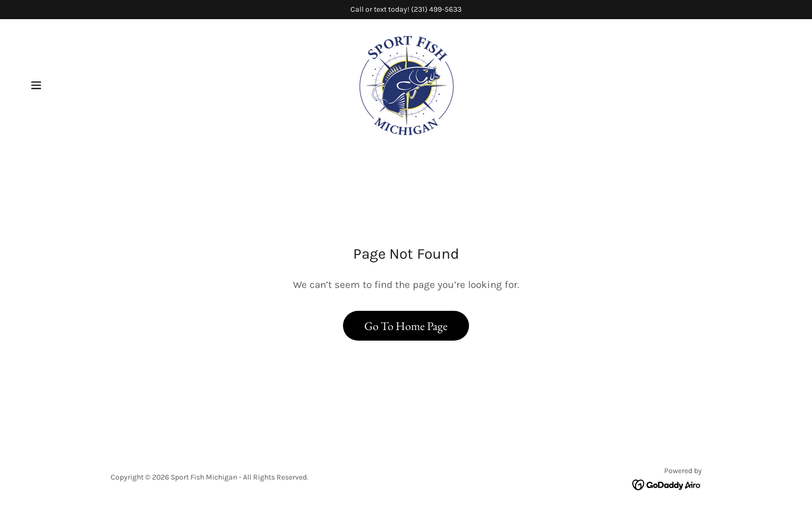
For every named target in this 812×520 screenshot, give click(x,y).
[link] (406, 84)
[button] (36, 85)
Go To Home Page (406, 326)
